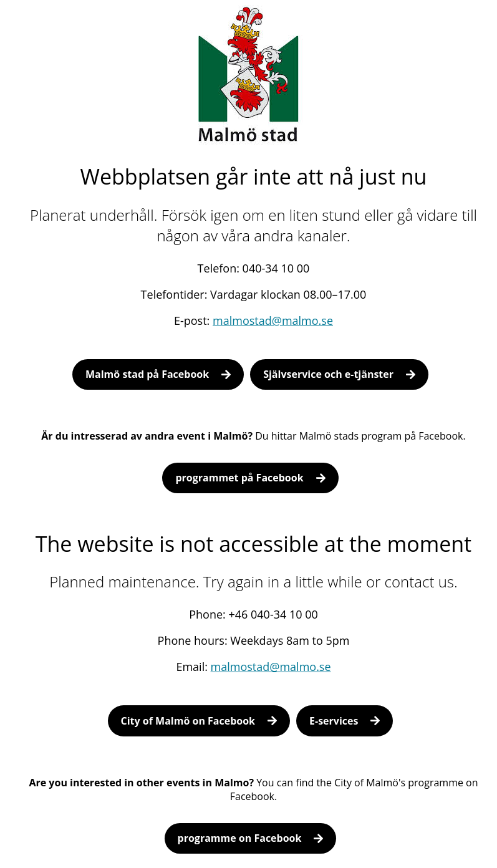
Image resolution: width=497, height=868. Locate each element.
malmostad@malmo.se (273, 321)
